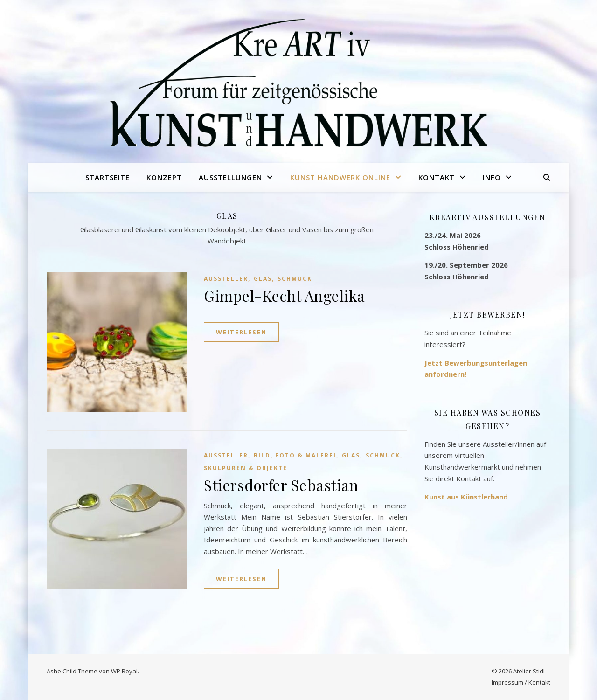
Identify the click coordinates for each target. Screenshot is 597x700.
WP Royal (124, 671)
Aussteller (226, 279)
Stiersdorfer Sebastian (281, 485)
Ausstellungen (230, 177)
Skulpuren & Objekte (246, 468)
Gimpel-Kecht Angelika (285, 295)
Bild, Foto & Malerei (295, 455)
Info (492, 177)
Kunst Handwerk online (340, 177)
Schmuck (295, 279)
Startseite (108, 177)
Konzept (164, 177)
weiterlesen (241, 332)
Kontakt (437, 177)
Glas (263, 279)
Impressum (507, 682)
